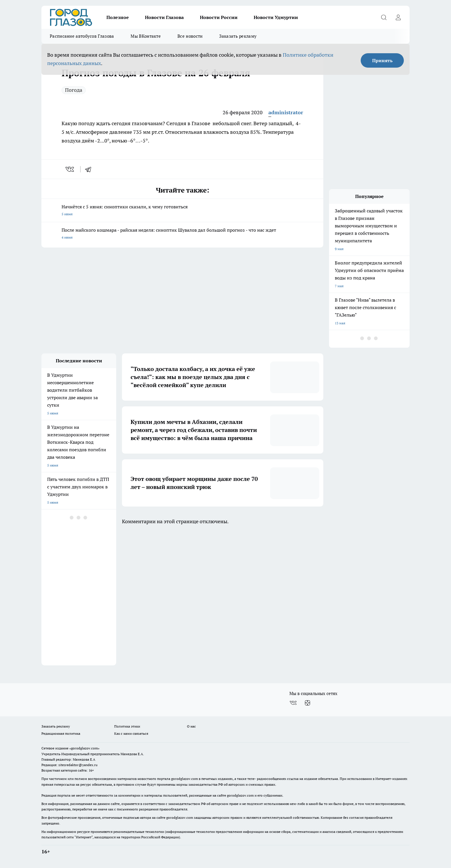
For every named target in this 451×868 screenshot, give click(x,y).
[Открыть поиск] (384, 17)
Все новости (190, 36)
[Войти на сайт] (398, 17)
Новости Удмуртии (276, 17)
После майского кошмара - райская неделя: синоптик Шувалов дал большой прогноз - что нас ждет (182, 234)
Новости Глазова (164, 17)
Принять (382, 60)
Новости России (219, 17)
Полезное (118, 17)
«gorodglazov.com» (84, 748)
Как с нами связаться (131, 733)
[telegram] (90, 169)
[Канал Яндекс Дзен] (307, 703)
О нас (191, 726)
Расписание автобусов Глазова (82, 36)
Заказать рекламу (238, 36)
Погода (74, 90)
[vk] (70, 169)
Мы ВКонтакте (146, 36)
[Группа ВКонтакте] (293, 703)
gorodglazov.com (185, 779)
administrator (286, 112)
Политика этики (127, 726)
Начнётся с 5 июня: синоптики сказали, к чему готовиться (182, 211)
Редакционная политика (61, 733)
